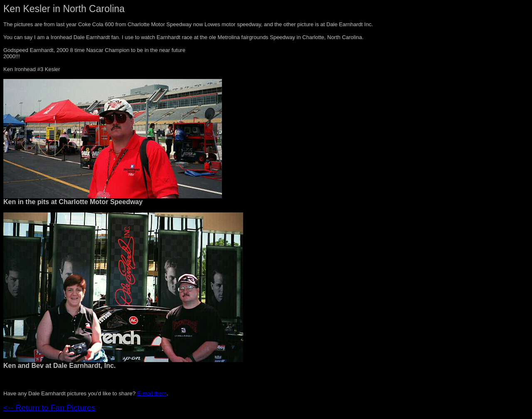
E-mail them (152, 393)
